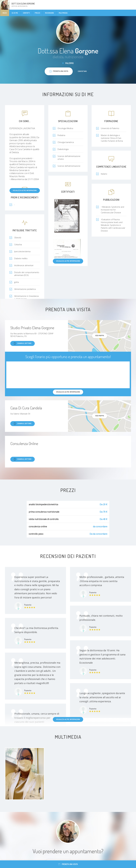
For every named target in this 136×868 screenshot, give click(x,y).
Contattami (82, 71)
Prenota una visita (68, 864)
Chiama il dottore (23, 343)
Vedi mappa (100, 335)
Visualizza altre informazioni (25, 190)
